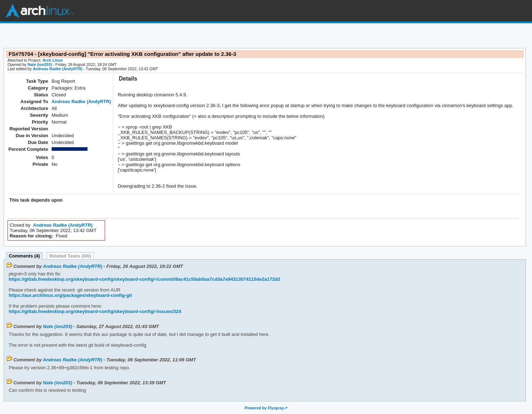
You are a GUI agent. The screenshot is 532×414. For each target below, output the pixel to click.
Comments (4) (25, 256)
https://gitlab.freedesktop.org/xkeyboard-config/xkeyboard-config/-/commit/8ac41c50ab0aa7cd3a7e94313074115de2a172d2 (144, 279)
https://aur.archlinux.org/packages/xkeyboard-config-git (70, 295)
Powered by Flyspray (264, 408)
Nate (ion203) (40, 64)
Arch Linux (39, 11)
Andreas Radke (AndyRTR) (57, 69)
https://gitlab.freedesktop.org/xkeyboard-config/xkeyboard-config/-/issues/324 (95, 311)
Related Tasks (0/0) (70, 256)
